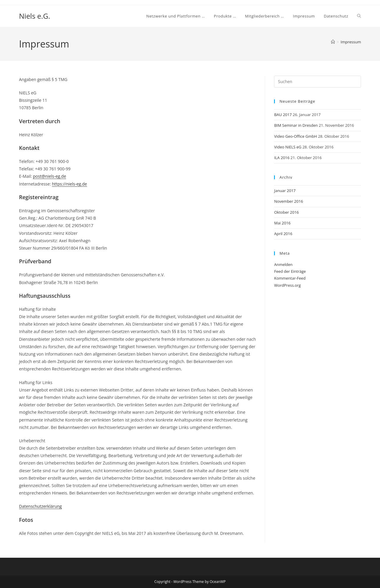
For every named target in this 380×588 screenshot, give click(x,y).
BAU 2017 (283, 115)
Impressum (351, 42)
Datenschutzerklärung (40, 506)
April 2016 (283, 234)
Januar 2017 (285, 191)
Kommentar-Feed (290, 278)
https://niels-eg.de (69, 184)
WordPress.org (287, 285)
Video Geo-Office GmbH (295, 136)
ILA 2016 (282, 158)
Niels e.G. (35, 16)
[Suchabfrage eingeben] (318, 82)
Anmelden (283, 264)
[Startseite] (333, 42)
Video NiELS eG (288, 147)
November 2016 (288, 201)
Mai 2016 (282, 223)
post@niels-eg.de (49, 176)
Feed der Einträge (290, 271)
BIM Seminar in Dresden (296, 125)
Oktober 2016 (286, 212)
